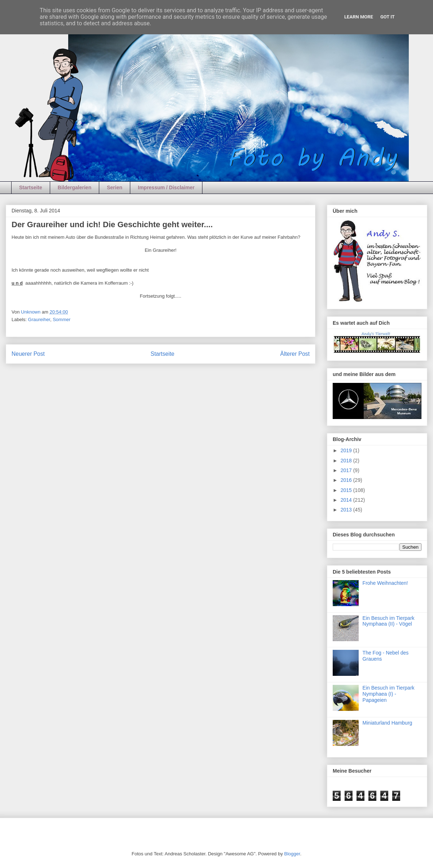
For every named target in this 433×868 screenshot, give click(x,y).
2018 (347, 461)
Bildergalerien (75, 187)
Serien (115, 187)
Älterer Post (295, 354)
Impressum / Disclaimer (166, 187)
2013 (347, 510)
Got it (388, 17)
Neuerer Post (28, 354)
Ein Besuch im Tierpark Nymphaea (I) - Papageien (389, 694)
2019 (347, 450)
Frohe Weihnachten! (385, 583)
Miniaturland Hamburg (388, 723)
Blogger (292, 854)
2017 (347, 470)
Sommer (62, 319)
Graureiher (39, 319)
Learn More (359, 17)
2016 (347, 480)
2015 (347, 490)
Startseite (31, 187)
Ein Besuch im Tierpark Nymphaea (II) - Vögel (389, 621)
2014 (347, 500)
